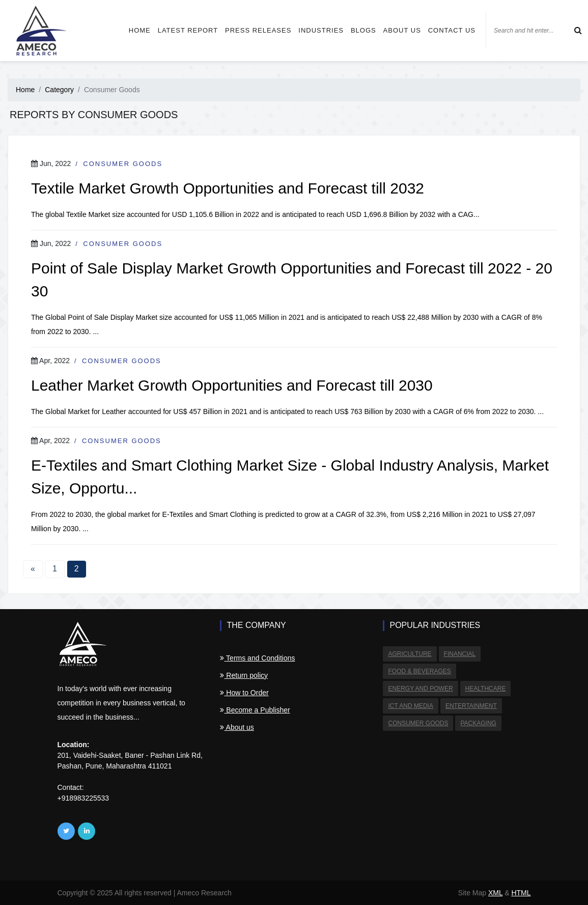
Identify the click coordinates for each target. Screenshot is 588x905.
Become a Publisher (255, 710)
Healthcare (486, 689)
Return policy (244, 675)
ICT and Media (410, 706)
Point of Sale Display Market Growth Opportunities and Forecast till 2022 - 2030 (292, 280)
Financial (460, 654)
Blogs (363, 30)
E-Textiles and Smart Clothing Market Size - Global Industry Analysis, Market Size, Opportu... (290, 477)
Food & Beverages (419, 671)
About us (402, 30)
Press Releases (258, 30)
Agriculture (410, 654)
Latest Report (188, 30)
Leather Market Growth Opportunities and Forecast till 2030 (232, 385)
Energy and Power (420, 689)
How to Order (244, 693)
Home (140, 30)
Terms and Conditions (257, 658)
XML (495, 893)
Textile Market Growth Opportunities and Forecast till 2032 (228, 188)
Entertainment (471, 706)
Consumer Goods (123, 164)
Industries (321, 30)
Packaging (478, 723)
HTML (521, 893)
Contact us (452, 30)
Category (59, 90)
